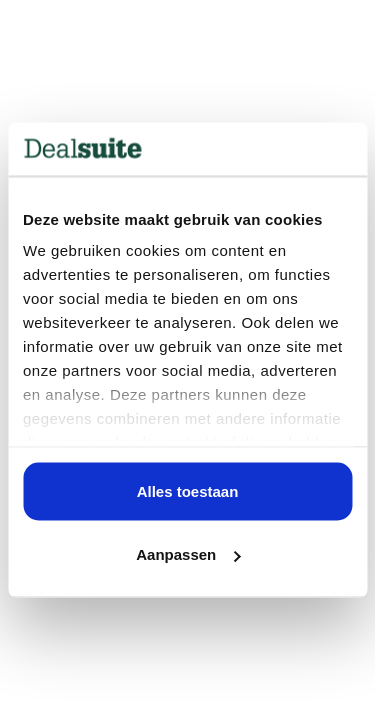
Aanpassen (188, 554)
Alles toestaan (188, 490)
